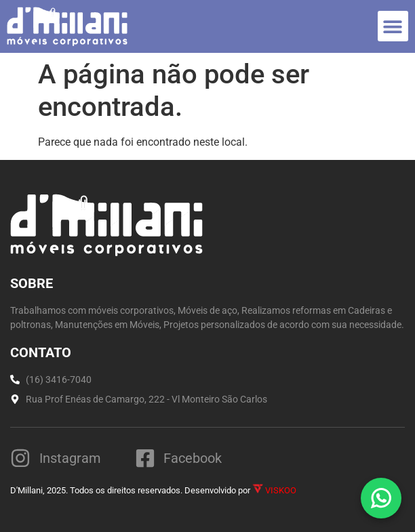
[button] (393, 26)
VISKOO (274, 490)
